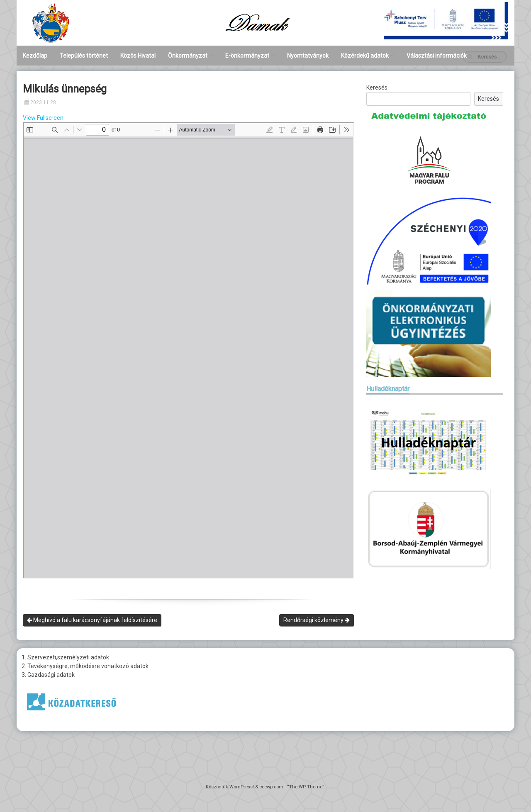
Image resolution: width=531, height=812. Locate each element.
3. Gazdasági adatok (48, 675)
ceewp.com (271, 787)
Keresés (377, 88)
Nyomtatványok (308, 56)
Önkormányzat (188, 56)
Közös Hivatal (138, 56)
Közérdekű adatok (365, 56)
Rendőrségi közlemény (317, 620)
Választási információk (437, 56)
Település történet (84, 56)
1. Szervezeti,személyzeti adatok (65, 657)
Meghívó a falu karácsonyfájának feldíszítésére (92, 620)
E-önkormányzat (247, 56)
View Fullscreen (43, 118)
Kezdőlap (35, 56)
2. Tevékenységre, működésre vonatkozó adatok (85, 666)
